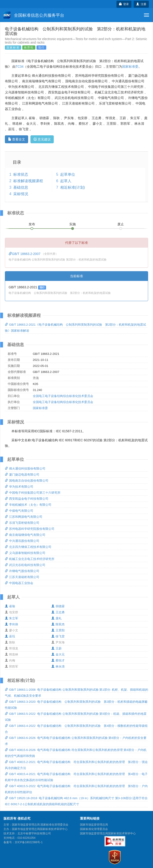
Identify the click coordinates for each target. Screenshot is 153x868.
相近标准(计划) (73, 187)
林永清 (58, 666)
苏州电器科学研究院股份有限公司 (30, 529)
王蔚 (57, 648)
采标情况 (21, 194)
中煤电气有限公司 (19, 511)
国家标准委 (130, 67)
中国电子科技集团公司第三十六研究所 (33, 493)
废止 (121, 224)
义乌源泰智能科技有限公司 (25, 553)
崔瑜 (10, 606)
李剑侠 (12, 624)
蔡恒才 (58, 660)
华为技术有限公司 (19, 487)
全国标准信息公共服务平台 (34, 15)
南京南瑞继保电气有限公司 (25, 535)
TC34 (20, 67)
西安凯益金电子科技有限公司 (27, 499)
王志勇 (58, 612)
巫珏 (10, 636)
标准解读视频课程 (28, 181)
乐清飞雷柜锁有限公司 (22, 523)
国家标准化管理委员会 (94, 829)
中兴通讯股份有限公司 (22, 541)
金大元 (58, 654)
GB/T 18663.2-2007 (25, 254)
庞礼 (57, 618)
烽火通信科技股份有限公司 (25, 469)
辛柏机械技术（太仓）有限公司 (28, 505)
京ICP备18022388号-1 (29, 842)
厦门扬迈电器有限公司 (22, 475)
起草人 (66, 181)
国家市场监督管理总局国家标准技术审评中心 (108, 833)
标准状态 (21, 174)
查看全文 (17, 139)
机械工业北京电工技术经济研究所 (30, 559)
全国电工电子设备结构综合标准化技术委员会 (63, 396)
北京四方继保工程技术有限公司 (28, 547)
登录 (124, 4)
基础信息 (21, 187)
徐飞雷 (58, 636)
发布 (32, 224)
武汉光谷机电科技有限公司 (25, 565)
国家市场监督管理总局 (94, 825)
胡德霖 (58, 606)
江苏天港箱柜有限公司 (22, 577)
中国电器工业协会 (19, 583)
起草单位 (68, 174)
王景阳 (58, 630)
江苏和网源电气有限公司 (24, 517)
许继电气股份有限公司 (22, 571)
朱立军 (12, 618)
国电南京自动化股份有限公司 (27, 481)
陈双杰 (58, 624)
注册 (141, 4)
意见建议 (42, 139)
